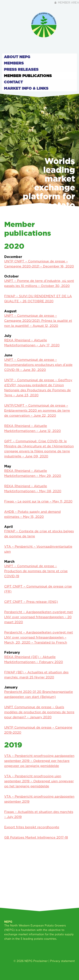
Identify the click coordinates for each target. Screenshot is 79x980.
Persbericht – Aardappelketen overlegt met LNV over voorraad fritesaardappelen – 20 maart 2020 (39, 617)
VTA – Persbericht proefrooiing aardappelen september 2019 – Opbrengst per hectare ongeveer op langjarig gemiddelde (39, 761)
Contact (13, 82)
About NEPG (17, 57)
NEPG (28, 961)
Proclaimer (40, 961)
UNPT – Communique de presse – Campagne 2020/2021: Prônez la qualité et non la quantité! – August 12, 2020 (38, 321)
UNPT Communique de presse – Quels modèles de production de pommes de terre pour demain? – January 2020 (39, 712)
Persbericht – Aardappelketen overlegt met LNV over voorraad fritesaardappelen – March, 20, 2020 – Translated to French (39, 637)
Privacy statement (62, 961)
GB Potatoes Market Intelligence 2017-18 (36, 837)
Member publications (28, 76)
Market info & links (26, 88)
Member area (66, 3)
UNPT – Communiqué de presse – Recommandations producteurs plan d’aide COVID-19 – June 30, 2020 (38, 365)
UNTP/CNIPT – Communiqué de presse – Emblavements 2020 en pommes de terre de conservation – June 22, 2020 (37, 410)
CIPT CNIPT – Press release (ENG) (31, 602)
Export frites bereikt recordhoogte (32, 827)
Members (14, 63)
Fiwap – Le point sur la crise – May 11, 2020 (38, 501)
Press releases (21, 69)
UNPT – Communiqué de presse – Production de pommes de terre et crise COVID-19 (36, 571)
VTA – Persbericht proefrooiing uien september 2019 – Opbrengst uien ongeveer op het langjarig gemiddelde (39, 781)
